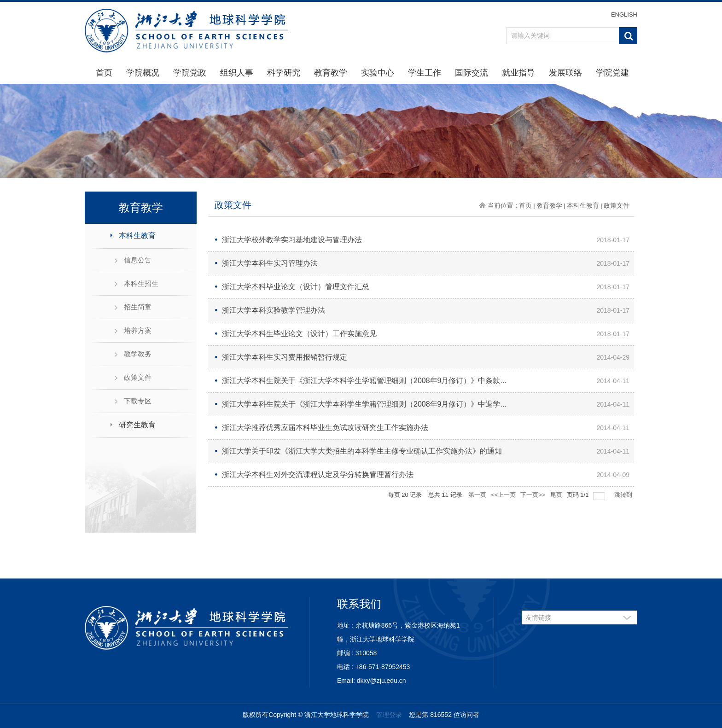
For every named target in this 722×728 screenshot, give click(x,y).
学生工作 (425, 73)
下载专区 (138, 401)
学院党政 (190, 73)
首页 (104, 73)
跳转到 (624, 495)
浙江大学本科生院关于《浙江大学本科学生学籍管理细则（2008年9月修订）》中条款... (364, 381)
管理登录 (389, 715)
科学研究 (284, 73)
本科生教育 (137, 236)
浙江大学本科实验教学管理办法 (274, 310)
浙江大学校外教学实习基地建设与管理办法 (292, 240)
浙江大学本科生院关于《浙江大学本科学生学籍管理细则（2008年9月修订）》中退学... (364, 404)
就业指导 (518, 73)
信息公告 (138, 260)
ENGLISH (624, 15)
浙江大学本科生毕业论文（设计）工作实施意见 (299, 334)
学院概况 (143, 73)
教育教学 (331, 73)
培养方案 (138, 330)
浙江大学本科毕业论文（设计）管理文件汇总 (296, 287)
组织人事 (237, 73)
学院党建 (612, 73)
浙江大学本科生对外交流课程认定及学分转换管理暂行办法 (318, 475)
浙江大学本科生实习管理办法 (270, 263)
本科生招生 (141, 283)
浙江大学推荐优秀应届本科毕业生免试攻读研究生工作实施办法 (325, 428)
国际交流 (472, 73)
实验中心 (378, 73)
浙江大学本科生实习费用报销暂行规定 (285, 357)
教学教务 (138, 354)
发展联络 (565, 73)
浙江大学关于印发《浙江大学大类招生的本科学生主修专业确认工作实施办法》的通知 (362, 451)
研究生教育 (137, 425)
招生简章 (138, 307)
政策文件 (138, 377)
